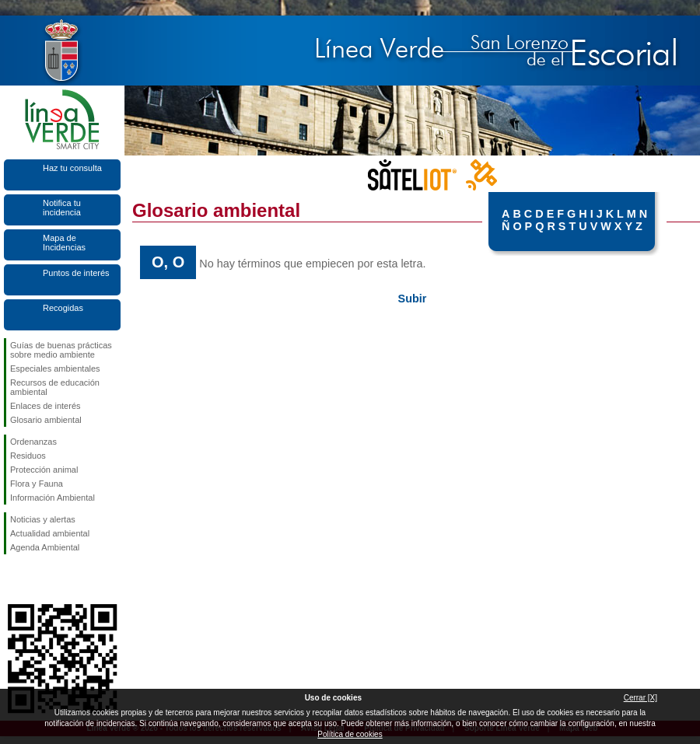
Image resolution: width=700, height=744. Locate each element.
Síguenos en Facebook (13, 579)
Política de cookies (350, 734)
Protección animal (44, 470)
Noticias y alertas (43, 519)
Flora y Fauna (37, 484)
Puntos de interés (76, 273)
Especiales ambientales (55, 369)
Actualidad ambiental (50, 533)
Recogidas (63, 308)
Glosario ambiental (46, 420)
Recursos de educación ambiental (55, 387)
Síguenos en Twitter (39, 579)
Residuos (28, 456)
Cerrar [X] (640, 698)
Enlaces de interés (45, 406)
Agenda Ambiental (45, 547)
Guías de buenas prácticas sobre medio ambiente (61, 350)
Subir (413, 299)
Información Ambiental (52, 498)
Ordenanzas (33, 442)
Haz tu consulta (72, 168)
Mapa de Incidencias (64, 243)
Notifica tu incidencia (62, 208)
